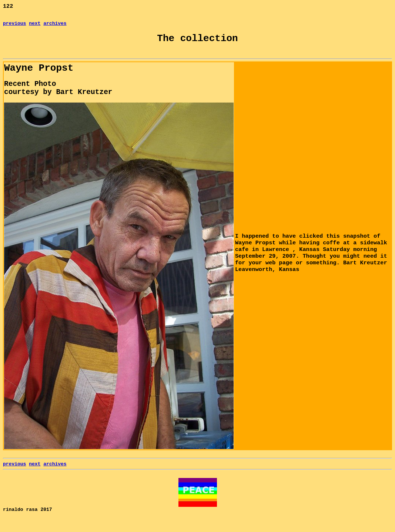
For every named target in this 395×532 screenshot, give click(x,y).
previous (14, 26)
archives (55, 26)
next (35, 26)
